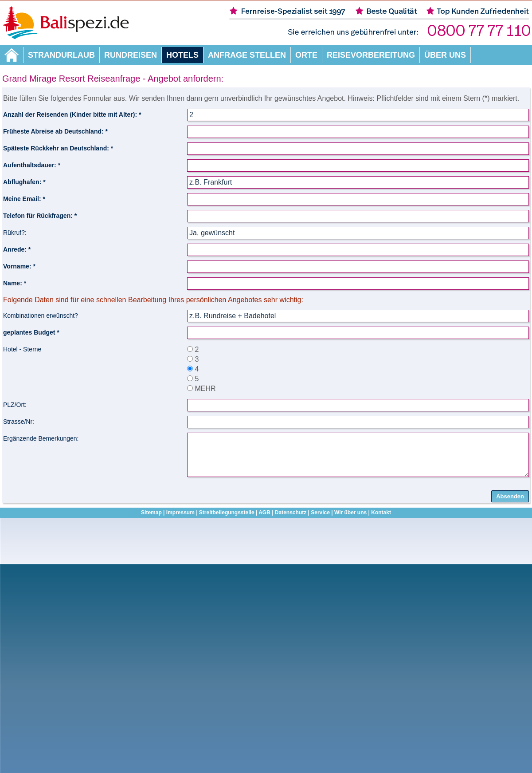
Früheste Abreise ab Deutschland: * (55, 131)
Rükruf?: (15, 233)
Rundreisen (131, 55)
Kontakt (381, 513)
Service (320, 513)
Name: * (15, 283)
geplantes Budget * (31, 332)
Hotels (182, 55)
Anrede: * (17, 249)
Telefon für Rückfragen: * (40, 216)
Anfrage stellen (247, 55)
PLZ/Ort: (15, 405)
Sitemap (151, 513)
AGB (264, 513)
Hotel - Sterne (22, 349)
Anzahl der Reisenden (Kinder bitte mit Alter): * (72, 114)
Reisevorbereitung (371, 55)
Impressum (180, 513)
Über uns (445, 55)
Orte (306, 55)
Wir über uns (350, 513)
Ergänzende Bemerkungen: (41, 438)
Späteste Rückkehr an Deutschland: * (58, 148)
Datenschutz (291, 513)
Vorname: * (19, 266)
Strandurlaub (61, 55)
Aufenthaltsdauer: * (32, 165)
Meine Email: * (24, 199)
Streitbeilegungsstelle (227, 513)
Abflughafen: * (24, 182)
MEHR (201, 388)
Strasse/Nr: (19, 422)
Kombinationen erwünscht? (41, 316)
